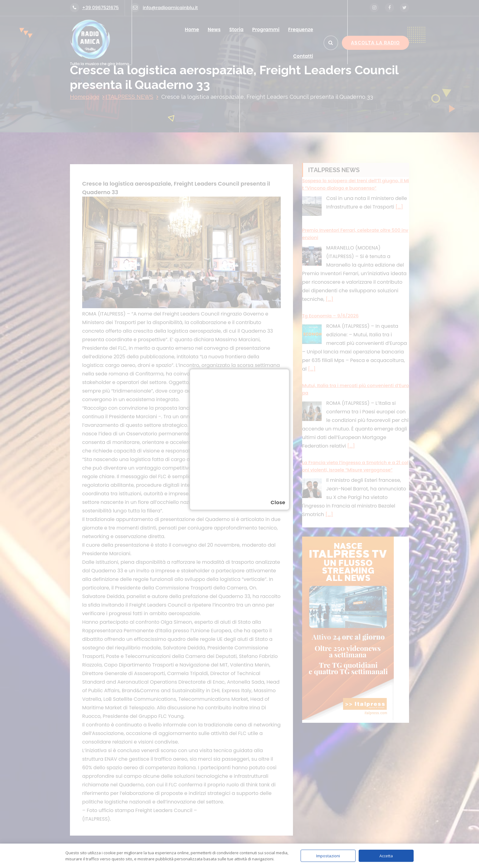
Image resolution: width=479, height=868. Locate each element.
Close (278, 502)
